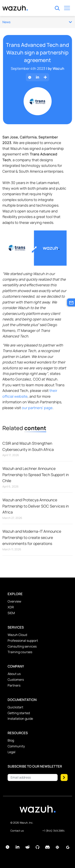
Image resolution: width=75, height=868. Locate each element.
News (37, 22)
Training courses (20, 652)
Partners (14, 685)
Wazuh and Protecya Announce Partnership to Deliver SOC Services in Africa (36, 506)
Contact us (17, 831)
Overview (14, 601)
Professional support (23, 641)
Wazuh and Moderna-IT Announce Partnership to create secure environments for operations (32, 537)
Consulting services (22, 646)
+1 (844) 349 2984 (53, 831)
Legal (11, 752)
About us (14, 674)
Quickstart (15, 707)
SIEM (11, 613)
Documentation (22, 700)
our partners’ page (37, 408)
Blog (11, 740)
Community (16, 746)
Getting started (19, 713)
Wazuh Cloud (17, 635)
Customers (16, 680)
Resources (18, 733)
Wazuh (58, 68)
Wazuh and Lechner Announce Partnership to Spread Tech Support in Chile (36, 475)
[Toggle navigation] (67, 9)
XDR (11, 607)
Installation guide (20, 719)
